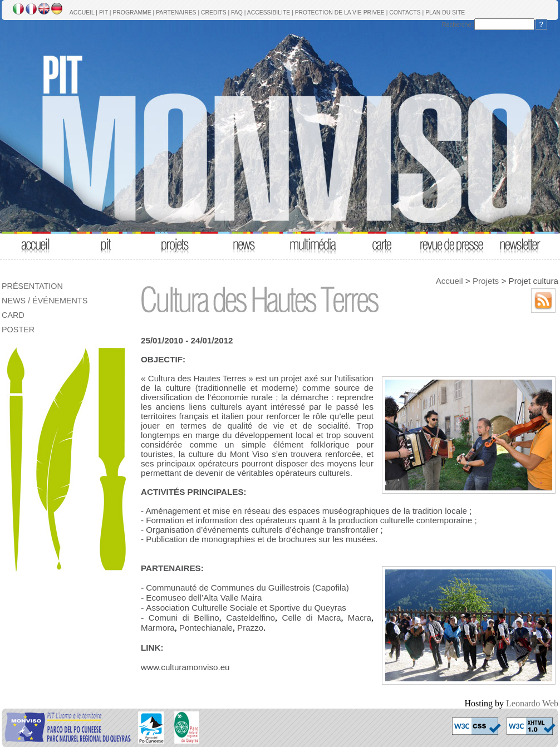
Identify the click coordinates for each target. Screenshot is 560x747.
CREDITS (214, 13)
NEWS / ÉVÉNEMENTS (45, 301)
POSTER (18, 330)
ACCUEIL (82, 13)
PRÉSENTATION (32, 286)
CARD (13, 315)
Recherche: (458, 24)
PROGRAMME (132, 13)
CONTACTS (405, 13)
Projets (486, 281)
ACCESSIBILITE (269, 13)
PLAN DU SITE (445, 13)
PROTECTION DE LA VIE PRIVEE (340, 13)
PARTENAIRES (176, 13)
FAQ (237, 13)
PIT (104, 13)
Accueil (450, 281)
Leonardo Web (532, 703)
